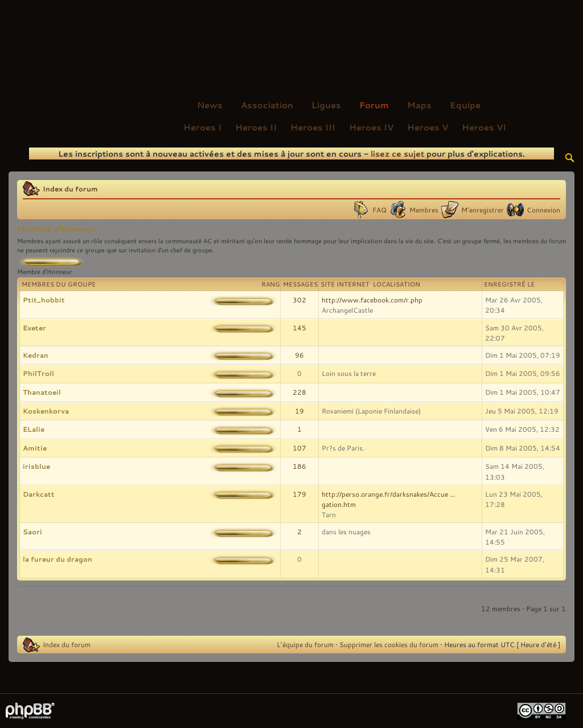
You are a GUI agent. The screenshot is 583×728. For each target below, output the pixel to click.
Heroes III (313, 127)
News (210, 105)
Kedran (36, 355)
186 (299, 466)
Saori (32, 531)
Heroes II (256, 127)
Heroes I (202, 127)
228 (299, 392)
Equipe (465, 105)
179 (299, 494)
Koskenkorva (46, 411)
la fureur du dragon (58, 559)
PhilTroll (38, 373)
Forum (374, 105)
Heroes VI (484, 127)
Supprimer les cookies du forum (389, 644)
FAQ (379, 210)
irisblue (36, 466)
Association (267, 105)
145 (299, 328)
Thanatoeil (42, 392)
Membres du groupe (59, 284)
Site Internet (345, 284)
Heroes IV (371, 127)
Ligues (326, 105)
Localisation (397, 284)
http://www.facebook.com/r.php (372, 300)
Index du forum (70, 189)
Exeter (34, 328)
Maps (419, 105)
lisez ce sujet (397, 154)
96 (299, 355)
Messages (300, 284)
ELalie (34, 429)
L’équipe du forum (305, 644)
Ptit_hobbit (44, 300)
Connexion (543, 210)
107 (299, 448)
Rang (271, 284)
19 (299, 411)
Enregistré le (509, 284)
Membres (424, 210)
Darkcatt (39, 494)
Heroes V (428, 127)
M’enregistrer (483, 210)
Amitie (35, 448)
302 (299, 300)
